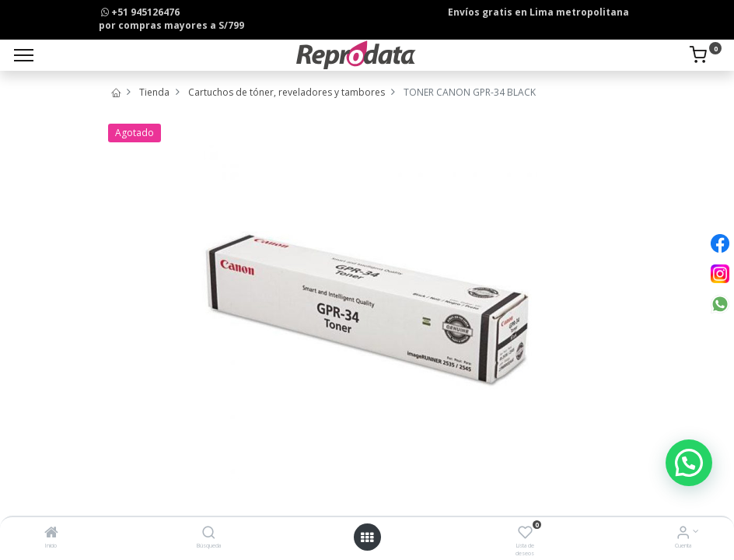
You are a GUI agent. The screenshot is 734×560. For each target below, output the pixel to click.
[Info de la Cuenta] (683, 534)
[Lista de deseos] (525, 534)
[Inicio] (51, 534)
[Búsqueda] (209, 534)
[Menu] (24, 55)
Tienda (154, 92)
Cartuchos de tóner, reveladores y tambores (287, 92)
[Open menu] (367, 537)
